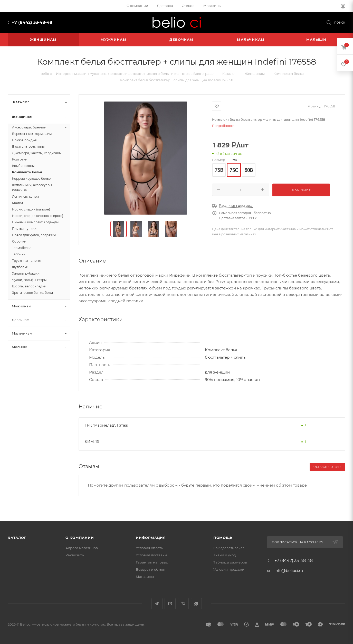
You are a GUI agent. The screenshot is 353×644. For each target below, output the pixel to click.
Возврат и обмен (151, 569)
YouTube (170, 604)
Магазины (145, 577)
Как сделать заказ (229, 548)
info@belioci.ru (289, 571)
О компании (80, 538)
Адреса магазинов (82, 548)
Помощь (223, 538)
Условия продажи (229, 569)
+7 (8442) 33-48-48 (32, 22)
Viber (183, 604)
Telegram (157, 604)
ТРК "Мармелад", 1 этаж (106, 425)
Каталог (17, 538)
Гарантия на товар (152, 562)
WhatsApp (196, 604)
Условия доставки (151, 555)
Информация (151, 538)
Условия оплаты (150, 548)
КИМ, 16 (92, 442)
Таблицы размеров (230, 562)
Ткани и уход (225, 555)
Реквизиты (75, 555)
